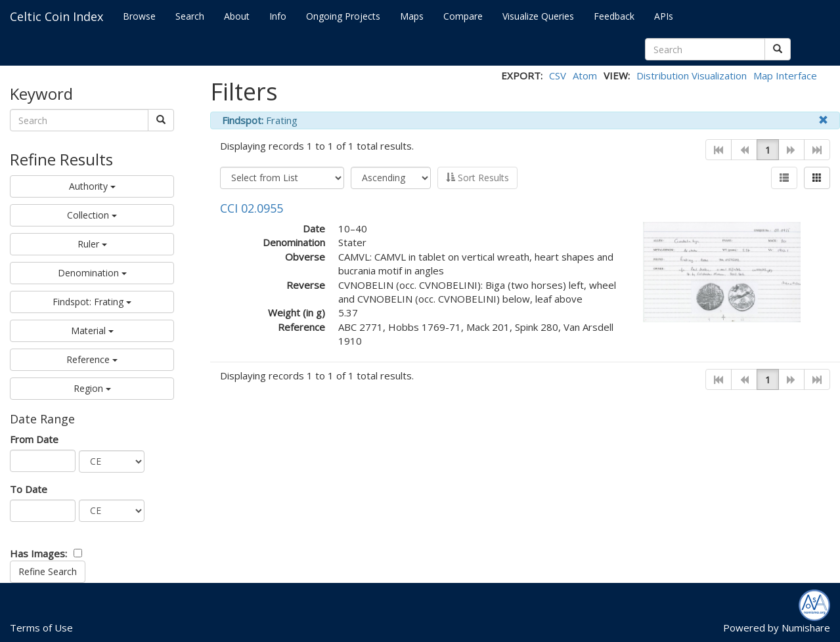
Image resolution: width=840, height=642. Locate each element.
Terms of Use (41, 628)
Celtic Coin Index (56, 16)
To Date (29, 489)
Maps (412, 16)
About (237, 16)
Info (278, 16)
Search (190, 16)
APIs (664, 16)
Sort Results (477, 178)
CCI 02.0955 (252, 208)
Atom (585, 75)
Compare (463, 16)
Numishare (806, 628)
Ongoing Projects (343, 16)
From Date (34, 439)
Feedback (614, 16)
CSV (558, 75)
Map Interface (785, 75)
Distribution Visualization (692, 75)
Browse (139, 16)
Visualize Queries (538, 16)
